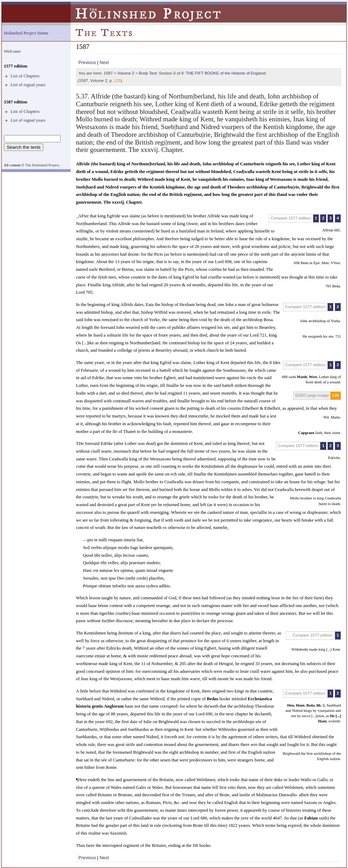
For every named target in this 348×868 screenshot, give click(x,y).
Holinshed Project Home (26, 33)
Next (104, 62)
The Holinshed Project (42, 165)
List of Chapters (25, 76)
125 (117, 81)
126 (336, 395)
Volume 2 (126, 73)
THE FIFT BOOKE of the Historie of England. (226, 73)
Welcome (12, 51)
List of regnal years (28, 85)
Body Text (148, 73)
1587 (108, 73)
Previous (87, 62)
